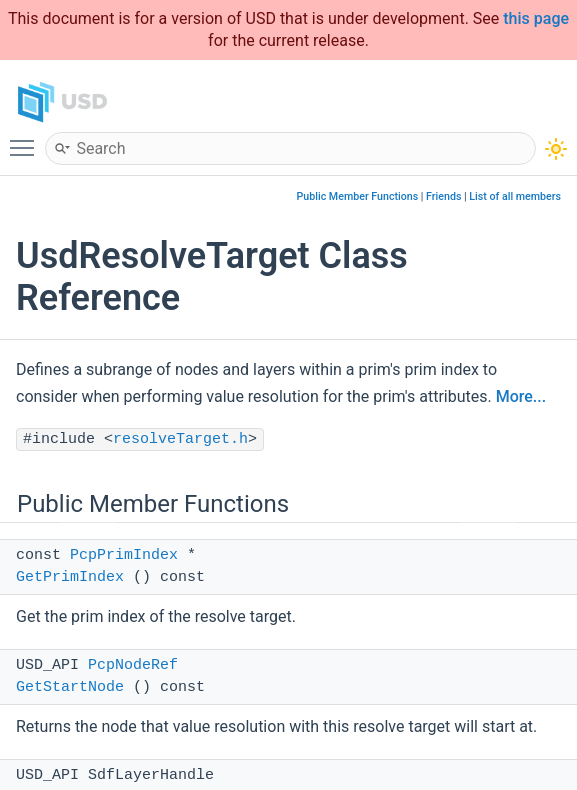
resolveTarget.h (180, 439)
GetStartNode (70, 687)
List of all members (515, 196)
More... (521, 396)
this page (536, 18)
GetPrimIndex (70, 577)
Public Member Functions (358, 196)
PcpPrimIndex (124, 555)
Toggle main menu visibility (27, 139)
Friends (443, 196)
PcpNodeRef (133, 665)
